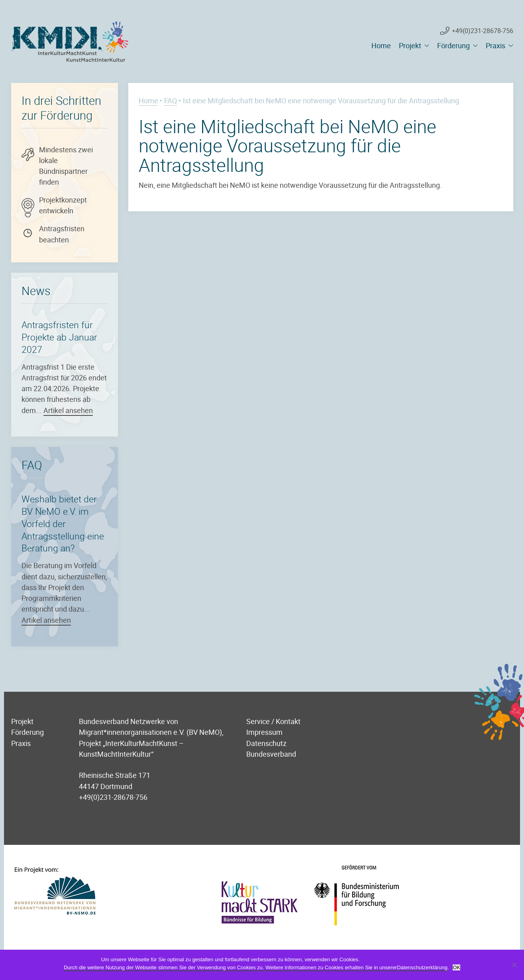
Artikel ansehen (68, 410)
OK (456, 967)
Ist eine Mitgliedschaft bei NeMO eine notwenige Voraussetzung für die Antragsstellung (288, 145)
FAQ (171, 100)
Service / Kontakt (273, 721)
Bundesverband (271, 754)
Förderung (453, 45)
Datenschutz (266, 743)
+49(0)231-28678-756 (483, 31)
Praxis (496, 45)
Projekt (410, 45)
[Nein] (514, 965)
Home (381, 45)
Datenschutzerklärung (422, 967)
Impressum (264, 732)
